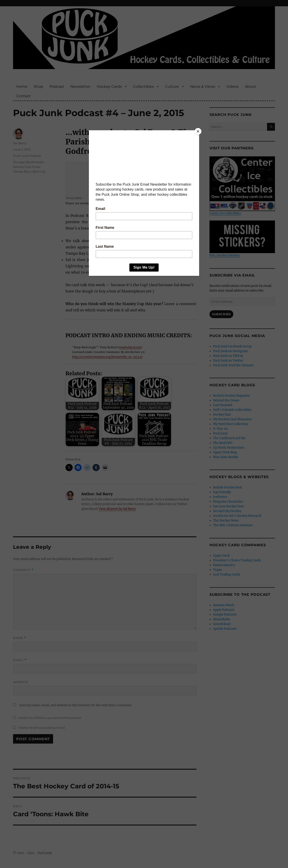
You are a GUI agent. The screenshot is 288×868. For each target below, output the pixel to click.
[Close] (198, 131)
